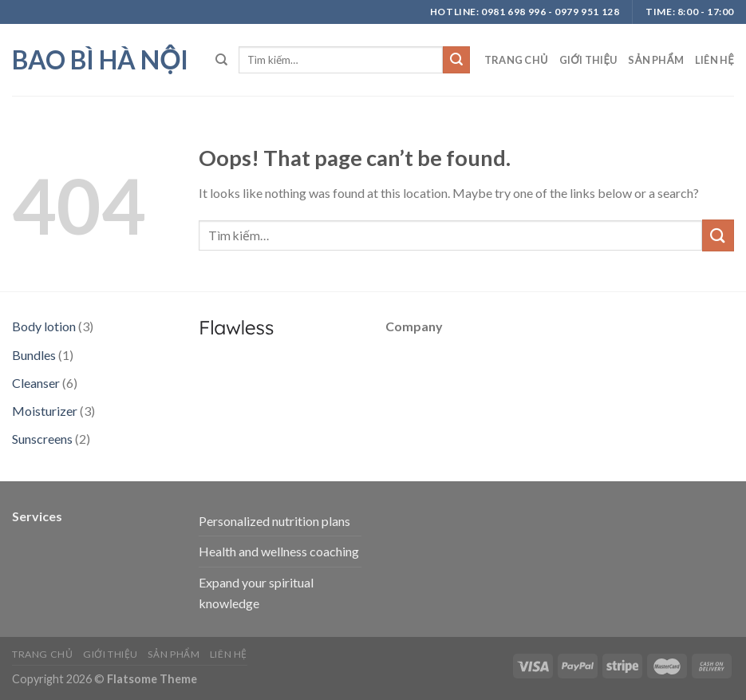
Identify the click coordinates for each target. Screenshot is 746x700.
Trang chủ (516, 60)
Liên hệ (714, 60)
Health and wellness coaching (279, 551)
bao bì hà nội (100, 60)
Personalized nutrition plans (274, 521)
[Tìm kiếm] (221, 60)
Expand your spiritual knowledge (256, 593)
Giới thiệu (588, 60)
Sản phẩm (655, 60)
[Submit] (456, 60)
